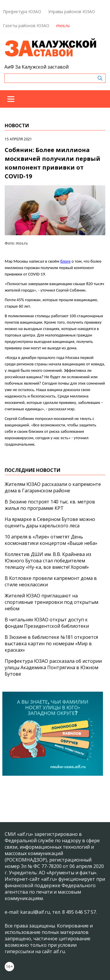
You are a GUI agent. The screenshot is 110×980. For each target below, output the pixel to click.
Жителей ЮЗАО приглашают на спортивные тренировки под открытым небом (51, 602)
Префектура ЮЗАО (22, 12)
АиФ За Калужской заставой (37, 67)
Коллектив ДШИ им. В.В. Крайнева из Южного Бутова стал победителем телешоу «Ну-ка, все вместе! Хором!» (48, 561)
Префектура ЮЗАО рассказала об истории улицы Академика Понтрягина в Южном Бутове (53, 667)
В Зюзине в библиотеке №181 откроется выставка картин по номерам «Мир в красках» (51, 644)
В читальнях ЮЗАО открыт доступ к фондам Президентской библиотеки (47, 623)
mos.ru (63, 26)
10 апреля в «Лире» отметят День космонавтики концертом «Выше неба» (51, 540)
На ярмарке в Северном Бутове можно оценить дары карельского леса (50, 522)
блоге (66, 261)
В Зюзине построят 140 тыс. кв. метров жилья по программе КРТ (50, 505)
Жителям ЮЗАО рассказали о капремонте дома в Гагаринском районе (53, 487)
